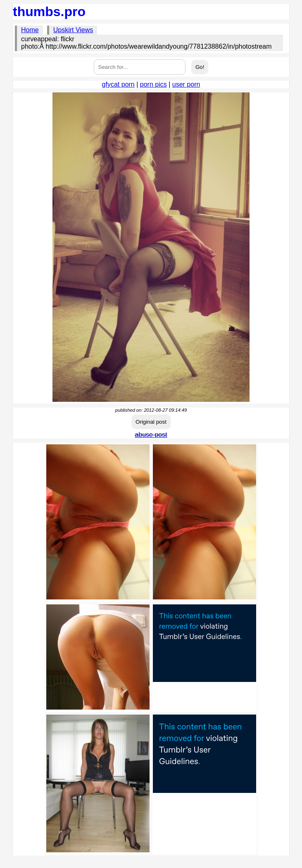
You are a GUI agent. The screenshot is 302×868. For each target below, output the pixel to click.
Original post (151, 422)
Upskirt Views (73, 30)
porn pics (153, 84)
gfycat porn (118, 84)
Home (30, 30)
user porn (186, 84)
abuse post (151, 435)
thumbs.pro (49, 12)
